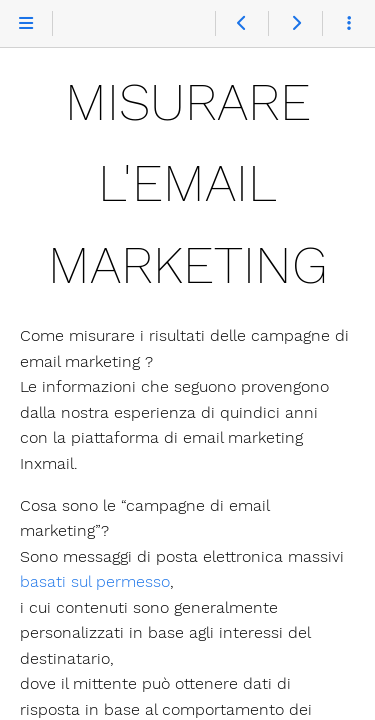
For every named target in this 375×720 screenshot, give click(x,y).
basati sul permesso (95, 581)
